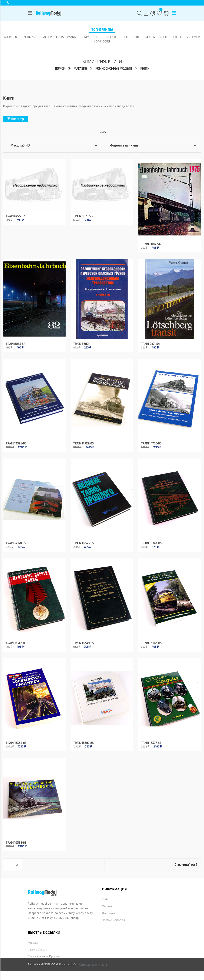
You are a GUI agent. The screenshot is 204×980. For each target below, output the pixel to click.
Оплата (107, 906)
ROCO (163, 37)
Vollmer (193, 37)
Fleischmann (66, 37)
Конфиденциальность (93, 964)
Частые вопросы (113, 920)
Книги (145, 69)
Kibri (98, 37)
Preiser (149, 37)
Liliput (111, 37)
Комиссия (102, 41)
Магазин (80, 69)
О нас (106, 899)
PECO (124, 37)
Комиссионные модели (114, 69)
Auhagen (11, 37)
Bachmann (30, 37)
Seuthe (177, 37)
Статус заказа (37, 950)
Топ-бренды (102, 30)
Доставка (108, 913)
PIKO (136, 37)
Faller (47, 37)
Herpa (85, 37)
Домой (60, 69)
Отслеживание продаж (44, 956)
